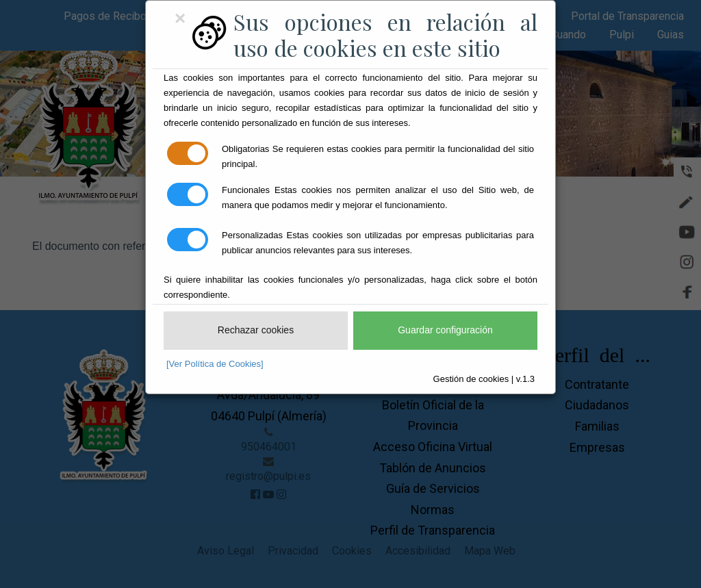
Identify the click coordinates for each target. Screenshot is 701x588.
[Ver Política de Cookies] (215, 364)
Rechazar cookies (256, 330)
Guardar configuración (445, 330)
